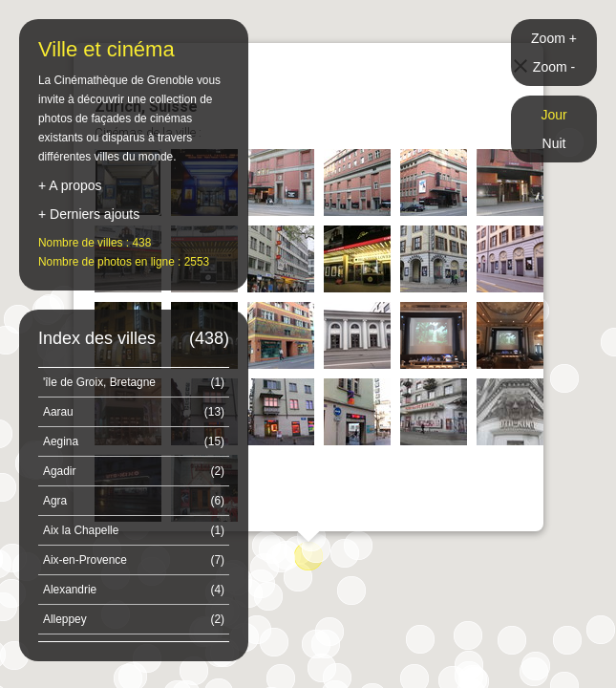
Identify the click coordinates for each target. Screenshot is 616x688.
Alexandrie (134, 590)
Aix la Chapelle (134, 530)
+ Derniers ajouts (89, 214)
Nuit (554, 143)
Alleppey (134, 619)
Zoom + (554, 38)
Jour (553, 115)
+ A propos (70, 185)
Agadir (134, 471)
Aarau (134, 412)
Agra (134, 501)
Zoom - (554, 67)
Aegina (134, 441)
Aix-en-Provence (134, 560)
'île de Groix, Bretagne (134, 382)
